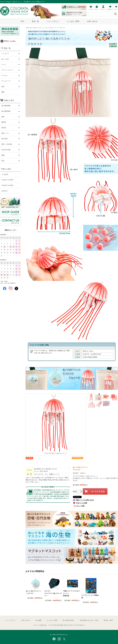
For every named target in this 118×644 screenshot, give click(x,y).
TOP (22, 21)
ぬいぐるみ (33, 28)
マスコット (41, 28)
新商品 (10, 41)
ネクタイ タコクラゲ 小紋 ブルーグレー (53, 593)
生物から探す (9, 100)
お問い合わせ (92, 21)
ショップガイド (53, 21)
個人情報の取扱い (69, 620)
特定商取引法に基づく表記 (89, 620)
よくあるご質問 (73, 21)
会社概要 (39, 620)
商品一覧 (35, 21)
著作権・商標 (108, 620)
